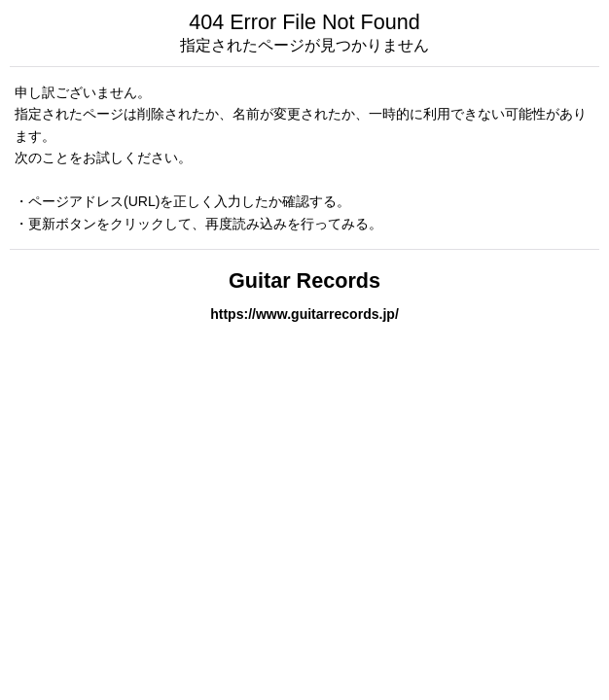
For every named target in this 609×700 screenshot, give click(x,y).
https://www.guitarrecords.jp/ (304, 314)
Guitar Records (304, 280)
